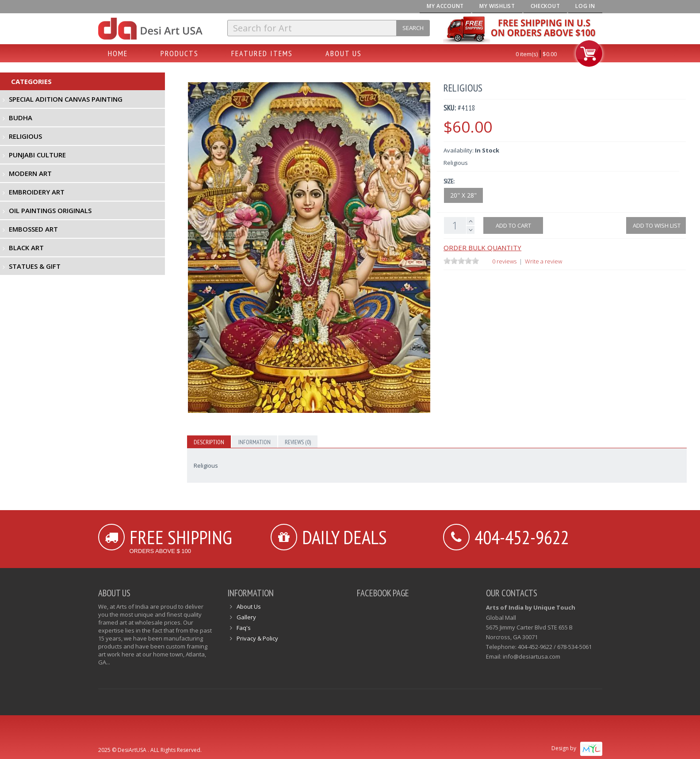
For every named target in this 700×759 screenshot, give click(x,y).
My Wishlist (497, 6)
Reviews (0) (298, 442)
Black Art (26, 248)
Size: (449, 181)
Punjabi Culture (37, 155)
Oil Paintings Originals (50, 210)
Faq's (244, 628)
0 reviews (504, 261)
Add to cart (513, 225)
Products (180, 53)
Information (254, 442)
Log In (585, 6)
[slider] (461, 261)
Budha (21, 118)
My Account (445, 6)
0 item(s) (527, 54)
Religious (25, 136)
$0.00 (550, 54)
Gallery (246, 617)
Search (413, 28)
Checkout (545, 6)
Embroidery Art (37, 192)
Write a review (543, 261)
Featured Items (262, 53)
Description (209, 442)
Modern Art (30, 173)
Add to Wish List (656, 225)
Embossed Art (33, 229)
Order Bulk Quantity (482, 248)
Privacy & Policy (257, 638)
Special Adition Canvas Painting (66, 99)
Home (118, 53)
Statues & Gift (35, 266)
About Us (344, 53)
